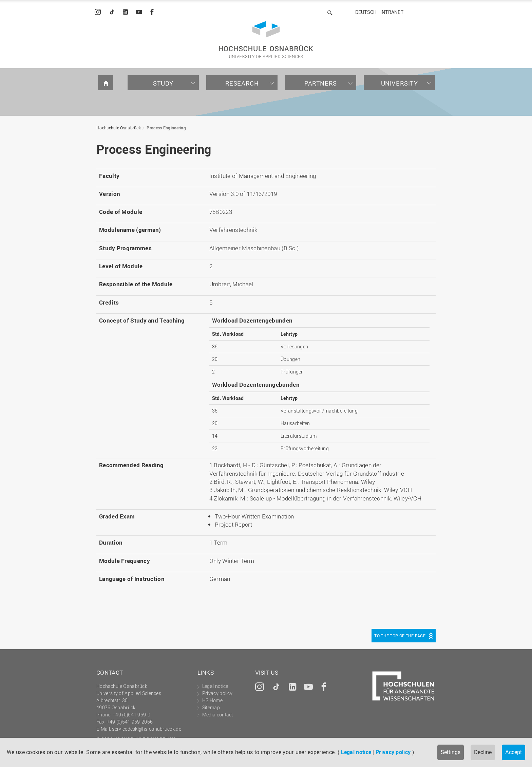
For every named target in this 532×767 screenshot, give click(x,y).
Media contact (218, 715)
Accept (514, 752)
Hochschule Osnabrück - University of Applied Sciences (266, 40)
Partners (321, 83)
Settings (451, 752)
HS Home (212, 700)
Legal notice (356, 752)
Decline (483, 752)
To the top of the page (400, 636)
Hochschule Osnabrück (119, 128)
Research (242, 83)
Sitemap (211, 707)
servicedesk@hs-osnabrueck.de (146, 729)
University (400, 83)
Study (163, 83)
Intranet (392, 12)
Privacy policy (393, 752)
